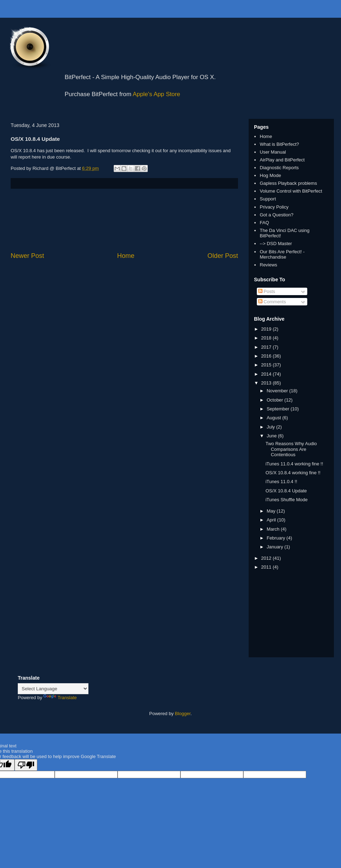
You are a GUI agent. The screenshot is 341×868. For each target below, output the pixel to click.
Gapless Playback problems (288, 183)
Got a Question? (277, 215)
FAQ (264, 223)
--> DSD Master (276, 244)
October (276, 400)
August (275, 418)
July (272, 427)
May (272, 511)
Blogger (183, 714)
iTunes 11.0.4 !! (281, 482)
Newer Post (27, 256)
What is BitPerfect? (279, 144)
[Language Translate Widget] (53, 689)
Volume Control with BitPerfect (291, 191)
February (277, 538)
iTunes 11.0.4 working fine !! (294, 464)
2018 (267, 338)
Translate (60, 698)
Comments (272, 302)
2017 (267, 347)
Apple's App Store (157, 94)
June (272, 436)
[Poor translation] (26, 765)
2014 (267, 374)
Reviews (268, 265)
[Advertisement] (125, 220)
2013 (267, 383)
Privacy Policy (274, 207)
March (274, 529)
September (279, 409)
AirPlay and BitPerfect (282, 160)
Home (126, 256)
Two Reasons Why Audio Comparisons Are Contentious (291, 449)
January (276, 547)
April (272, 520)
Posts (267, 291)
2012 (267, 558)
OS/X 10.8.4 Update (286, 491)
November (278, 391)
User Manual (273, 152)
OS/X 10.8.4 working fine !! (293, 473)
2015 (267, 365)
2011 (267, 567)
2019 (267, 329)
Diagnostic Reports (279, 168)
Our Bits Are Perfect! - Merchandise (282, 255)
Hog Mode (270, 175)
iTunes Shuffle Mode (286, 500)
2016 (267, 356)
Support (268, 199)
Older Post (223, 256)
